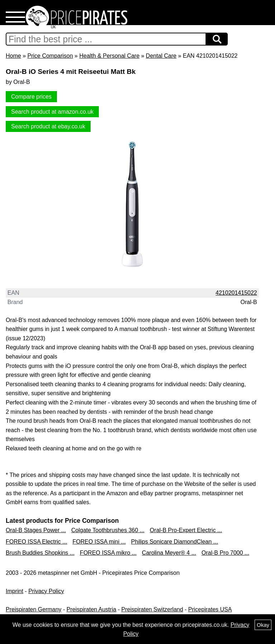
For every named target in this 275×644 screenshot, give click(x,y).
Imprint (15, 591)
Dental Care (161, 56)
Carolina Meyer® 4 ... (169, 553)
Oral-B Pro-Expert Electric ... (186, 530)
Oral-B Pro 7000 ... (225, 553)
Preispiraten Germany (34, 609)
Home (13, 56)
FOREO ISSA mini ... (99, 542)
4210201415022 (236, 293)
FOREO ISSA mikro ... (108, 553)
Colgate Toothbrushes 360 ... (108, 530)
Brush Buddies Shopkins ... (40, 553)
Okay (263, 625)
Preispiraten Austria (91, 609)
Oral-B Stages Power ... (36, 530)
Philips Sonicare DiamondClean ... (175, 542)
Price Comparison (50, 56)
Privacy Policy (46, 591)
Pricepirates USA (210, 609)
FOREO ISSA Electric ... (37, 542)
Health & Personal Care (109, 56)
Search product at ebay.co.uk (48, 126)
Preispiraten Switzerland (152, 609)
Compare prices (31, 97)
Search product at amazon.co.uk (52, 112)
